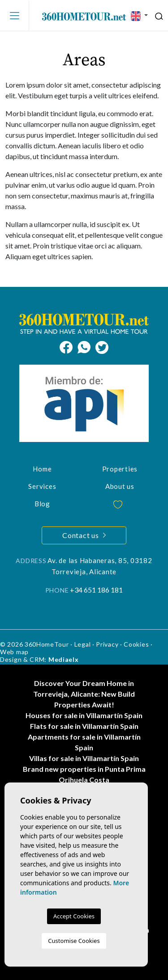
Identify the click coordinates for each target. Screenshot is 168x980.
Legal (83, 644)
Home (42, 469)
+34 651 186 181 (96, 590)
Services (42, 486)
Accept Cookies (74, 916)
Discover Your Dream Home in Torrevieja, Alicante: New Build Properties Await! (84, 694)
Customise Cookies (74, 941)
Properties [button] (120, 469)
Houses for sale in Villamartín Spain (84, 715)
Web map (14, 652)
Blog (42, 504)
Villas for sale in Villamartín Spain (84, 758)
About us (120, 486)
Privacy (107, 644)
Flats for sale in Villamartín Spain (84, 726)
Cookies (136, 644)
